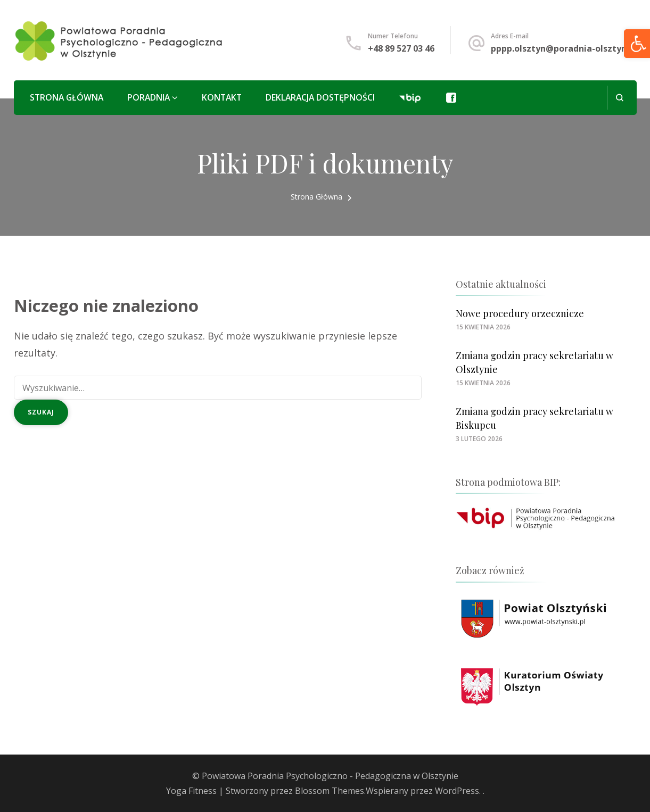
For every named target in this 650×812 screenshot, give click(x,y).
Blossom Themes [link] (330, 791)
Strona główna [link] (67, 97)
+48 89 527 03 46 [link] (401, 48)
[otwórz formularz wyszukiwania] (619, 98)
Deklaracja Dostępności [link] (320, 97)
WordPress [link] (457, 791)
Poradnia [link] (149, 97)
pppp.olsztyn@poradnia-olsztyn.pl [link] (564, 48)
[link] (119, 40)
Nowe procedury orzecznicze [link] (520, 313)
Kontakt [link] (222, 97)
